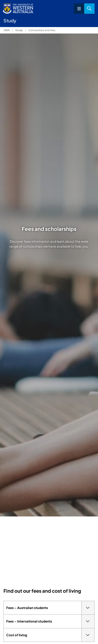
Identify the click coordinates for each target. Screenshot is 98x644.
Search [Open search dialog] (89, 9)
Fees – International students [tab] (50, 621)
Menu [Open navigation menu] (79, 9)
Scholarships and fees (42, 30)
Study (19, 30)
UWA (7, 30)
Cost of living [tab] (50, 635)
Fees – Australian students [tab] (50, 608)
